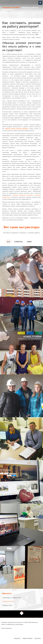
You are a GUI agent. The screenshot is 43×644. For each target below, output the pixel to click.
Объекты (17, 638)
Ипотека (38, 638)
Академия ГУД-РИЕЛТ (11, 8)
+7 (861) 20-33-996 (12, 13)
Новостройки (27, 638)
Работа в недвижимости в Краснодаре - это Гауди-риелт (16, 628)
